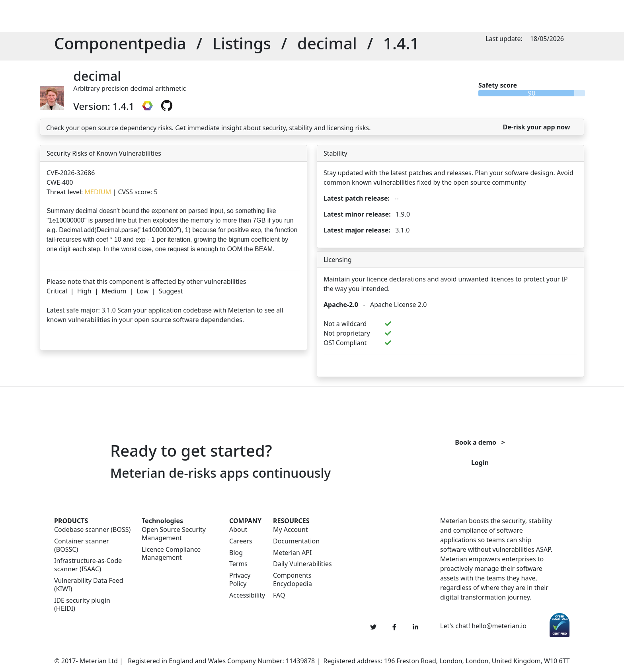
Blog (236, 553)
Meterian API (292, 553)
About (238, 530)
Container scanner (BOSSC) (82, 545)
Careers (241, 541)
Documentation (296, 541)
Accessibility (246, 595)
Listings (242, 43)
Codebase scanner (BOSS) (92, 530)
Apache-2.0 (341, 305)
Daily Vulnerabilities (302, 564)
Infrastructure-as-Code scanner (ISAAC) (88, 565)
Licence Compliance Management (171, 554)
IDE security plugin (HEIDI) (82, 605)
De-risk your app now (536, 127)
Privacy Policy (240, 580)
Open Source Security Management (174, 534)
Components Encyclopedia (292, 580)
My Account (291, 530)
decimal (327, 43)
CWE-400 (60, 182)
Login (480, 463)
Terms (238, 564)
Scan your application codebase (165, 310)
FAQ (279, 595)
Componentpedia (120, 43)
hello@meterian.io (499, 626)
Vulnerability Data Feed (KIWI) (89, 585)
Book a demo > (480, 442)
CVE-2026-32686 (71, 173)
